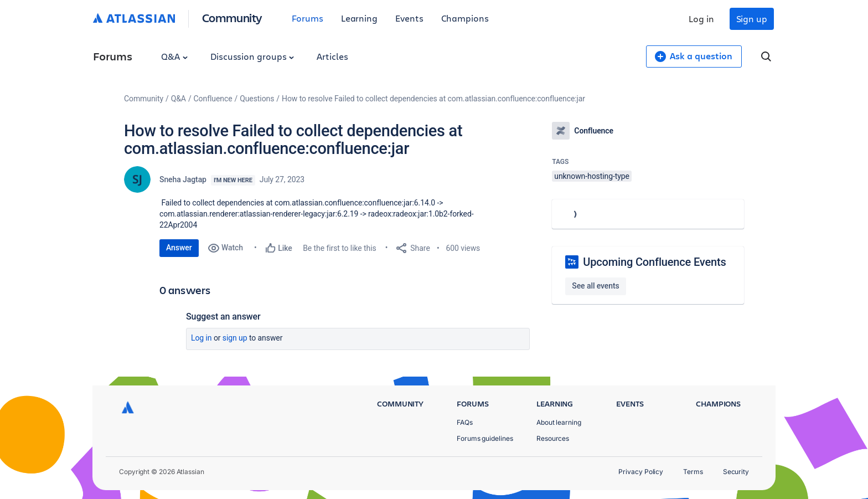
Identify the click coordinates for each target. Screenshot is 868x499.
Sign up (752, 19)
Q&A (174, 56)
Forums (308, 18)
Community (232, 17)
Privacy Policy (641, 472)
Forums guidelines (485, 438)
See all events (595, 286)
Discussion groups (252, 56)
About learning (559, 422)
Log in (701, 19)
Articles (332, 56)
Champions (465, 18)
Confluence (213, 99)
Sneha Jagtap (183, 179)
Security (736, 472)
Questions (257, 99)
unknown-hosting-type (592, 176)
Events (409, 18)
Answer (179, 248)
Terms (693, 472)
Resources (553, 438)
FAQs (465, 422)
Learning (359, 18)
